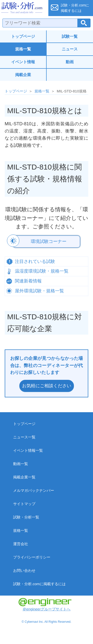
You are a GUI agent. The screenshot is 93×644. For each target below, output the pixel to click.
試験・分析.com (23, 8)
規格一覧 (23, 49)
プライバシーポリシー (32, 557)
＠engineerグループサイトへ (45, 605)
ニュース (70, 49)
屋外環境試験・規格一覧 (39, 291)
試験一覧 (70, 36)
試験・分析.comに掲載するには (40, 584)
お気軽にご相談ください (47, 386)
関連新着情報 (28, 281)
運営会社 (21, 544)
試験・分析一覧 (26, 517)
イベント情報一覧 (28, 450)
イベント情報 (23, 62)
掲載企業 (23, 75)
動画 (70, 62)
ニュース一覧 (24, 437)
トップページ (23, 36)
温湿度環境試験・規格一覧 (42, 271)
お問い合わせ (24, 570)
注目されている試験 (35, 261)
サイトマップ (24, 504)
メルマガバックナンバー (34, 490)
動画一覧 (21, 464)
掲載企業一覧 (24, 477)
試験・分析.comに (75, 8)
